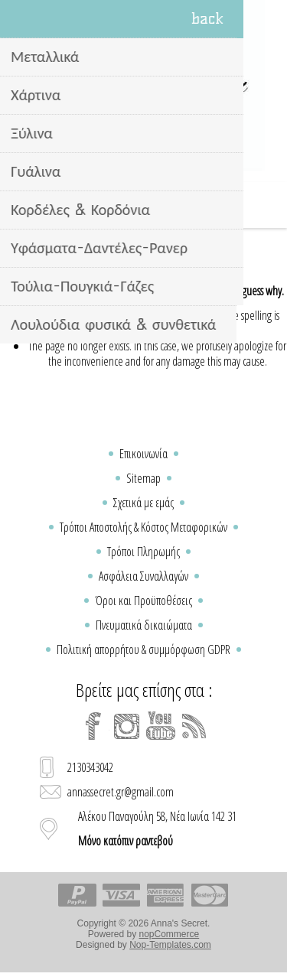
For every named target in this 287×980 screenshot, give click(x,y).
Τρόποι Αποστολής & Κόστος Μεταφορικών (143, 527)
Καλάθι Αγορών (163, 205)
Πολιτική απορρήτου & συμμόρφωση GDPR (143, 650)
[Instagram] (127, 726)
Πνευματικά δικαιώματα (144, 625)
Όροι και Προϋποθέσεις (143, 601)
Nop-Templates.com (170, 945)
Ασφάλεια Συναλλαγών (143, 576)
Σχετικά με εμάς (143, 503)
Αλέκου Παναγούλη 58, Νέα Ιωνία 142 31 (157, 829)
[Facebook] (93, 726)
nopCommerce (170, 934)
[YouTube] (161, 726)
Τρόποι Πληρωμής (143, 552)
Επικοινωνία (143, 454)
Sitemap (143, 478)
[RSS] (194, 726)
